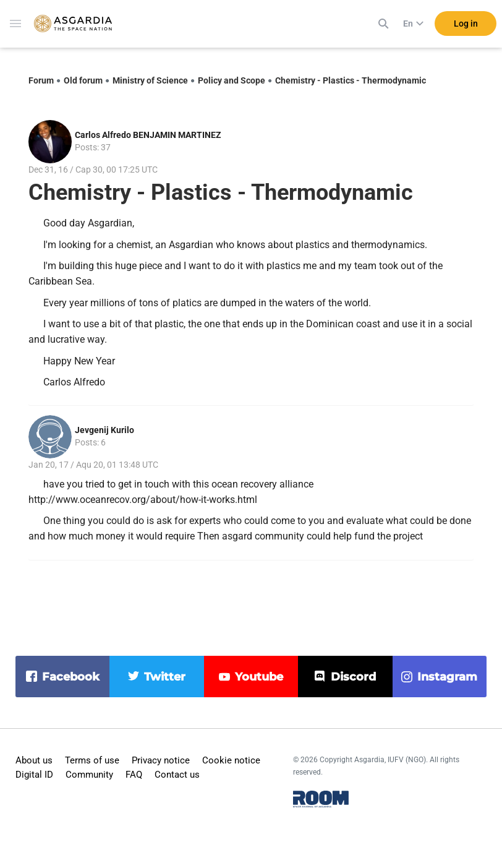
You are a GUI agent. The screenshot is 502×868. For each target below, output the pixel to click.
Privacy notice (161, 760)
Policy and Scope (232, 80)
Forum (41, 80)
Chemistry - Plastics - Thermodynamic (351, 80)
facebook (71, 677)
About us (34, 760)
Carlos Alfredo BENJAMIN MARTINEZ (148, 135)
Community (89, 775)
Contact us (177, 775)
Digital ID (34, 775)
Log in (466, 24)
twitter (165, 677)
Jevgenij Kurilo (104, 430)
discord (353, 677)
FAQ (134, 775)
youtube (259, 677)
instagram (447, 677)
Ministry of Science (150, 80)
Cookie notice (231, 760)
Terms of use (92, 760)
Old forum (83, 80)
